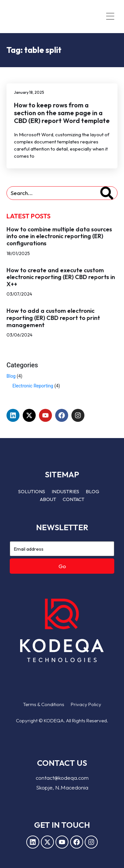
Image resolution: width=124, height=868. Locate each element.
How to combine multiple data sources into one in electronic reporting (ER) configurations (59, 236)
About (48, 499)
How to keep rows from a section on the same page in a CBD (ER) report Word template (62, 113)
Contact (74, 499)
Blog (11, 376)
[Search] (107, 193)
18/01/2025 (18, 253)
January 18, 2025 (29, 92)
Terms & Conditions (44, 704)
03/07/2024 (19, 294)
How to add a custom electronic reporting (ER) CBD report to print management (53, 318)
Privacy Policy (86, 704)
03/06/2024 (19, 335)
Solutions (32, 491)
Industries (65, 491)
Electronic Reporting (33, 386)
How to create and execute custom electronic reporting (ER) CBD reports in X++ (61, 277)
